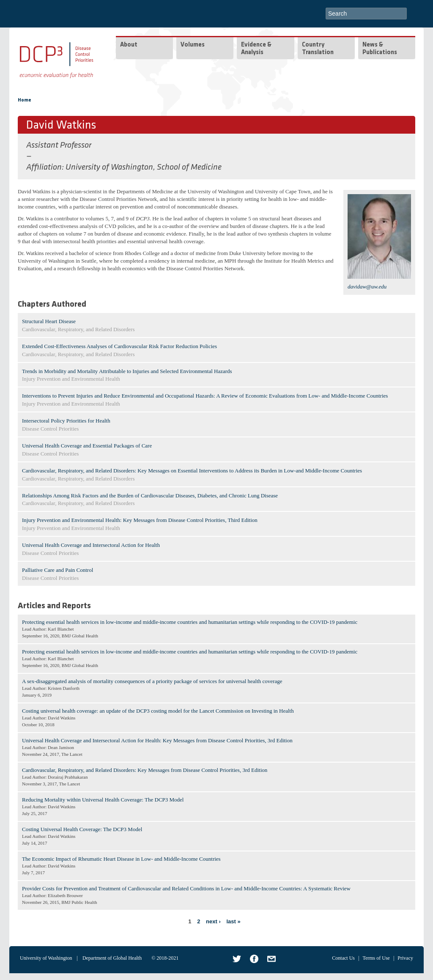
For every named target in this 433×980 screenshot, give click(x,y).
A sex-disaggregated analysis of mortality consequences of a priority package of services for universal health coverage (152, 681)
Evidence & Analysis (256, 49)
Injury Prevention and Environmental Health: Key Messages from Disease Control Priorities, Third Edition (140, 520)
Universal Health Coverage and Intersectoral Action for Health (91, 545)
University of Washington (46, 958)
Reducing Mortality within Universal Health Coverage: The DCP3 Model (103, 800)
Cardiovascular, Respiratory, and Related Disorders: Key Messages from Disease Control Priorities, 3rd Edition (145, 770)
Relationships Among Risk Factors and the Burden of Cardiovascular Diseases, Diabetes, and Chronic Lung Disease (150, 495)
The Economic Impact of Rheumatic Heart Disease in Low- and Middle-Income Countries (121, 859)
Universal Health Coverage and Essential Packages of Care (87, 446)
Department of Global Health (112, 958)
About (129, 45)
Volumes (193, 45)
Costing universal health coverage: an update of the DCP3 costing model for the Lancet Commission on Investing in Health (158, 711)
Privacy (405, 958)
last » (233, 921)
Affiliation (44, 167)
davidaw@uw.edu (367, 287)
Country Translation (318, 49)
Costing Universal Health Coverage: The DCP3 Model (82, 829)
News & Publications (380, 49)
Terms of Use (376, 958)
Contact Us (343, 958)
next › (213, 921)
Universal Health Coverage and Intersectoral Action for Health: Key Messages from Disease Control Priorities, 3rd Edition (157, 740)
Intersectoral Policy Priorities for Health (66, 421)
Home (25, 100)
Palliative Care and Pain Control (58, 570)
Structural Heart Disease (49, 321)
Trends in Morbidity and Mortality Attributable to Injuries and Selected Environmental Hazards (127, 371)
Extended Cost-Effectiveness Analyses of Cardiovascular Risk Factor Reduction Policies (119, 346)
